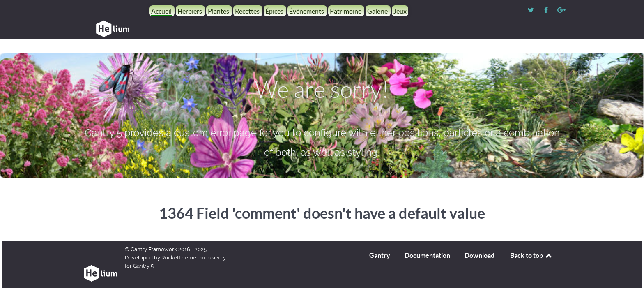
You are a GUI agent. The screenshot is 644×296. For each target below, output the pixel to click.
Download (480, 237)
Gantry (380, 237)
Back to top (531, 237)
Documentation (427, 237)
